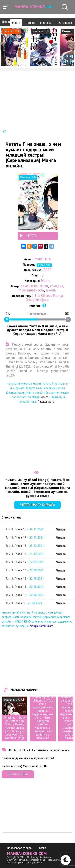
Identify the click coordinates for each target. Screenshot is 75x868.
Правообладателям (20, 848)
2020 (47, 270)
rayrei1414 (43, 259)
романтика (29, 286)
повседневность (32, 291)
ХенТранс (42, 300)
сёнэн (44, 286)
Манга (46, 281)
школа (51, 291)
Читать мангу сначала (37, 505)
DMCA (43, 848)
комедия (57, 286)
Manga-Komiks (33, 7)
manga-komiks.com (41, 626)
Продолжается (44, 265)
